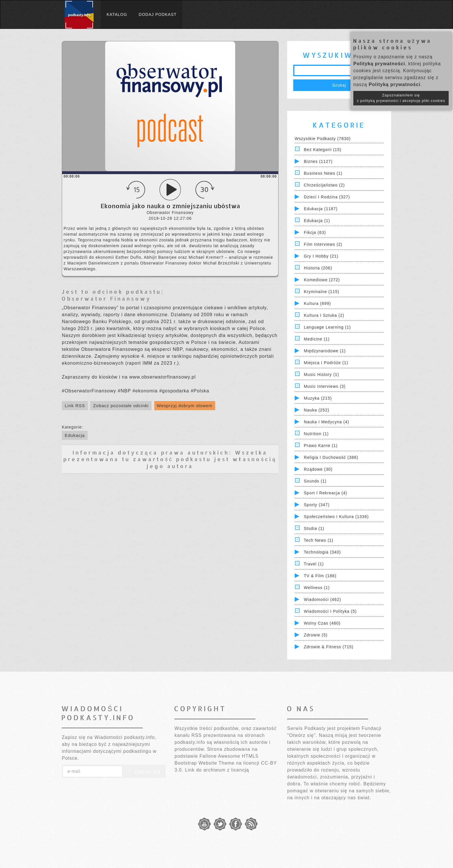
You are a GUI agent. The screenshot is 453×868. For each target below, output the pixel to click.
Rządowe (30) (318, 469)
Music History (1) (322, 375)
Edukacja (75, 435)
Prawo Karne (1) (321, 446)
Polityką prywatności (379, 64)
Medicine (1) (317, 339)
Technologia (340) (322, 552)
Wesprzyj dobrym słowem (185, 406)
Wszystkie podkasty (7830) (323, 139)
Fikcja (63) (315, 232)
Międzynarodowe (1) (325, 351)
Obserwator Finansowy (106, 298)
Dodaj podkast (158, 14)
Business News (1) (323, 173)
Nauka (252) (317, 410)
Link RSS (75, 406)
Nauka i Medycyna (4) (327, 422)
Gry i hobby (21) (321, 256)
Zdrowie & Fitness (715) (329, 647)
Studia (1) (314, 528)
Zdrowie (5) (316, 635)
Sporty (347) (317, 505)
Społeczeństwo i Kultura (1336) (336, 517)
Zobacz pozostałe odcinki (121, 406)
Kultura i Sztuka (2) (324, 315)
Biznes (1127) (318, 161)
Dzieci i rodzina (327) (327, 197)
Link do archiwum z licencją (217, 770)
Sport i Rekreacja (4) (326, 493)
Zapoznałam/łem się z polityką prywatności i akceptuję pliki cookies (401, 98)
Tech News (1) (319, 540)
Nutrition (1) (316, 434)
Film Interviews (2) (323, 244)
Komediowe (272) (322, 280)
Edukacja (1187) (321, 209)
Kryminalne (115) (322, 292)
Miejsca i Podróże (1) (326, 363)
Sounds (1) (315, 481)
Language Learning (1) (327, 327)
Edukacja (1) (317, 221)
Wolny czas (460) (322, 623)
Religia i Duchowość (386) (331, 457)
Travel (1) (314, 564)
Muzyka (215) (318, 398)
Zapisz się (144, 772)
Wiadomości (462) (323, 599)
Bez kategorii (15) (323, 150)
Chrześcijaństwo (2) (324, 185)
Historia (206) (318, 268)
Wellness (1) (317, 588)
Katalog (117, 14)
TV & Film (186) (320, 576)
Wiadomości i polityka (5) (330, 611)
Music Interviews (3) (325, 386)
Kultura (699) (318, 303)
